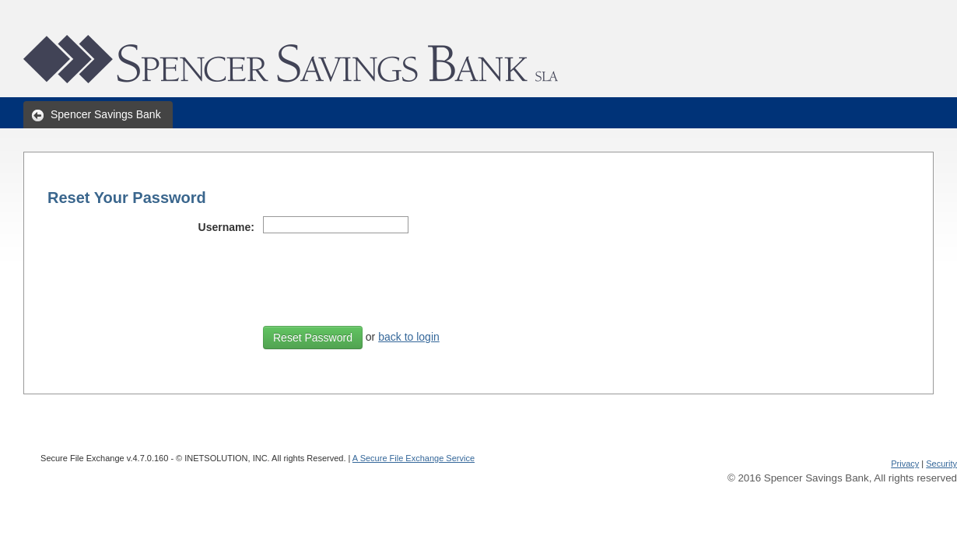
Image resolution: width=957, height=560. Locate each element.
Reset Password (313, 338)
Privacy (905, 464)
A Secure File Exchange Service (414, 458)
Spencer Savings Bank (106, 114)
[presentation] (381, 275)
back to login (409, 337)
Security (941, 464)
